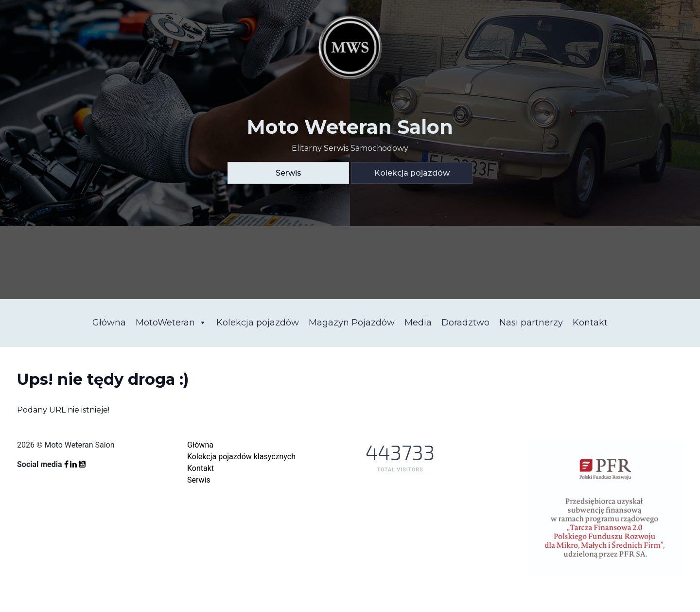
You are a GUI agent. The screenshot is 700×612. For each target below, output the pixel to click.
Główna (109, 323)
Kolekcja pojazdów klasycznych (241, 457)
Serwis (289, 173)
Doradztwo (465, 323)
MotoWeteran (171, 323)
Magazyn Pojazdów (352, 323)
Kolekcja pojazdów (412, 173)
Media (418, 323)
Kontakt (590, 323)
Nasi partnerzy (531, 323)
